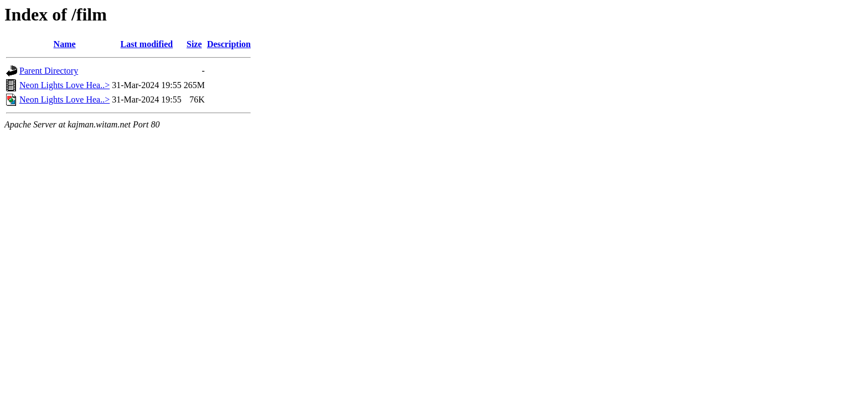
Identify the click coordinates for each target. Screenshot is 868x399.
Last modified (147, 44)
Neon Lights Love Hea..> (64, 85)
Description (229, 44)
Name (65, 44)
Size (194, 44)
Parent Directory (49, 71)
